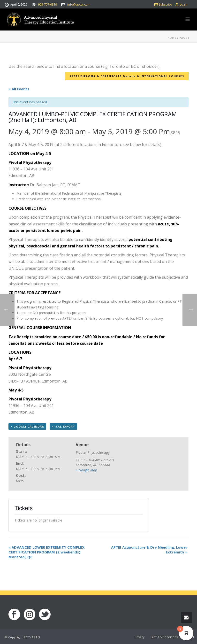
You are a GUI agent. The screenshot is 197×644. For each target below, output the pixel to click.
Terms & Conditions (164, 637)
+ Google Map (86, 470)
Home (172, 38)
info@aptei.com (79, 4)
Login (181, 4)
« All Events (19, 89)
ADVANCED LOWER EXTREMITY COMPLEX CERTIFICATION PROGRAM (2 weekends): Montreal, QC (46, 552)
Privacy (140, 637)
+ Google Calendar (27, 426)
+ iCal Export (63, 426)
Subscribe (163, 4)
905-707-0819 (47, 4)
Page (183, 38)
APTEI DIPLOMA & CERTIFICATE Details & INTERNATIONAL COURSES (127, 76)
